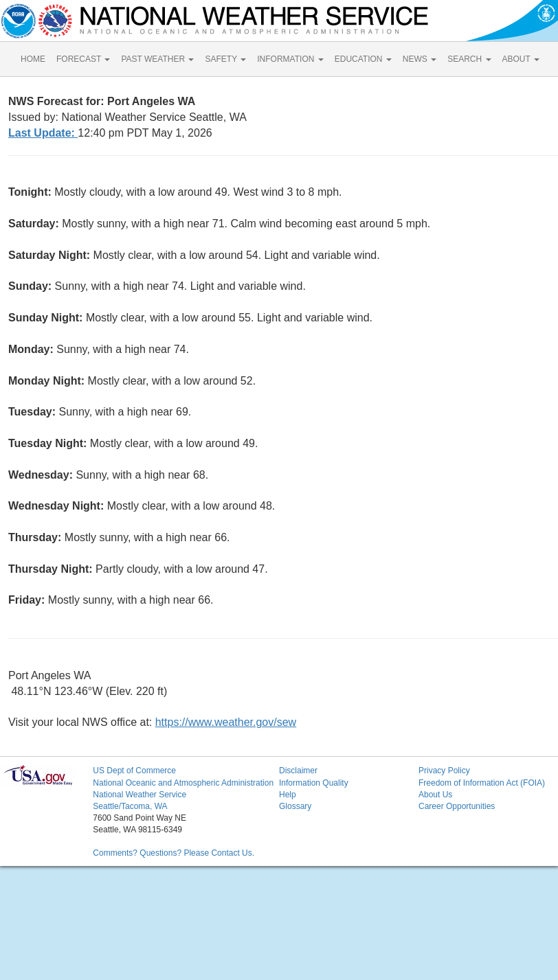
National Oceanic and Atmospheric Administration (183, 783)
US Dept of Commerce (134, 771)
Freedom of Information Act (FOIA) (482, 783)
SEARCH (469, 59)
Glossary (295, 806)
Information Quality (314, 783)
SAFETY (225, 59)
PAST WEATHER (157, 59)
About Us (435, 795)
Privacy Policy (444, 771)
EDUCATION (363, 59)
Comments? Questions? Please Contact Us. (174, 853)
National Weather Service (139, 795)
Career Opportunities (457, 806)
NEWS (420, 59)
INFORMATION (290, 59)
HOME (33, 59)
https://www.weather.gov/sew (226, 722)
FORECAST (83, 59)
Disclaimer (298, 771)
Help (288, 795)
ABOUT (521, 59)
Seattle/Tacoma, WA (130, 806)
